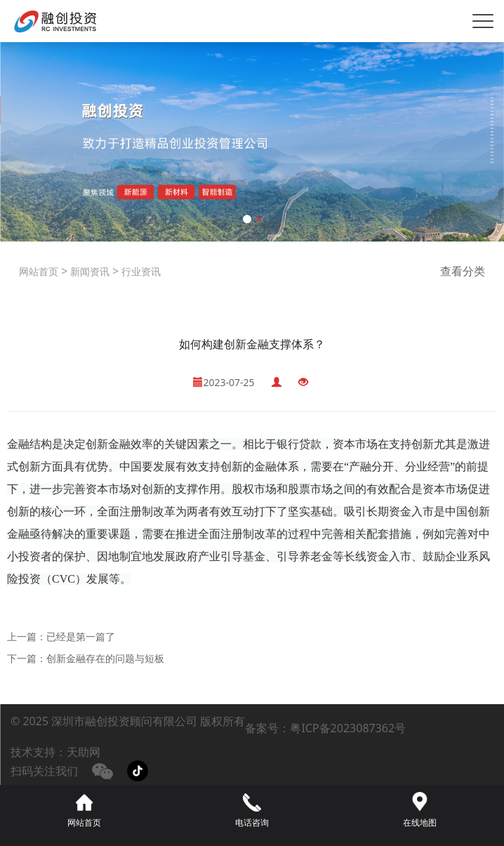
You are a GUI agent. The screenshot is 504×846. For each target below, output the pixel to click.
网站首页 (39, 271)
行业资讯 (140, 271)
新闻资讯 (88, 271)
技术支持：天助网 (55, 752)
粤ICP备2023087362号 (348, 728)
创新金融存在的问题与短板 (105, 658)
